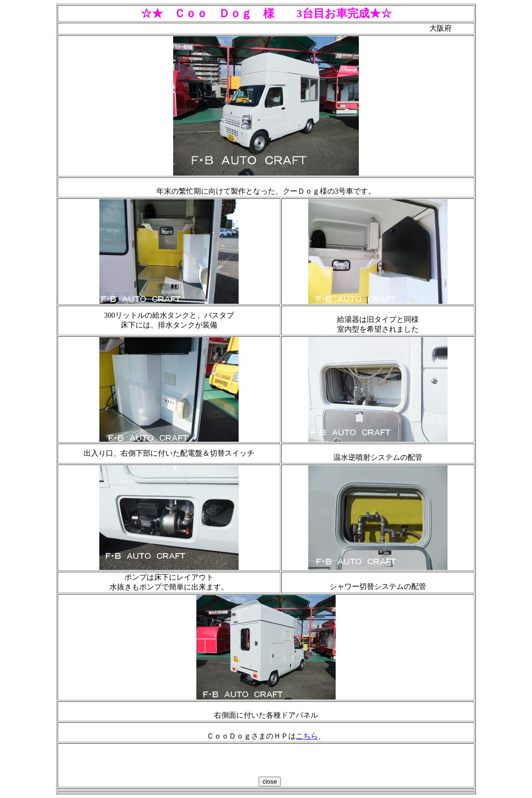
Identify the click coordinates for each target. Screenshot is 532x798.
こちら (307, 736)
